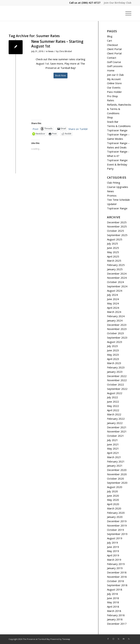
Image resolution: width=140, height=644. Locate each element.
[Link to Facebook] (108, 639)
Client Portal (114, 49)
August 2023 (115, 342)
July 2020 (112, 491)
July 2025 (112, 243)
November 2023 (117, 329)
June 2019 (113, 547)
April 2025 (113, 256)
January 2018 (115, 619)
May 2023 (113, 355)
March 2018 (114, 611)
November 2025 (117, 226)
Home (111, 70)
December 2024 (117, 274)
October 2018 (115, 581)
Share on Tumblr (78, 129)
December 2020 (117, 470)
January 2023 (115, 372)
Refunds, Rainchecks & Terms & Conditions (119, 109)
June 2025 (113, 248)
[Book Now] (61, 75)
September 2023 (117, 338)
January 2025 (115, 269)
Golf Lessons (115, 66)
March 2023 (114, 363)
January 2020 (115, 517)
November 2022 (117, 380)
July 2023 (112, 346)
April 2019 (113, 555)
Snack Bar (113, 122)
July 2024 (112, 295)
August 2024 (115, 291)
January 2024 (115, 320)
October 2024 (115, 282)
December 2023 (117, 325)
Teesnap (66, 639)
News (51, 51)
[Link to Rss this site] (129, 639)
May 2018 (113, 602)
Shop (110, 117)
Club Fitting (114, 183)
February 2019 (116, 564)
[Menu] (127, 13)
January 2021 (115, 466)
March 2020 (114, 508)
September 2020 (117, 483)
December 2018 (117, 572)
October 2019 (115, 530)
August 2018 (115, 589)
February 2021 (116, 461)
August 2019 (115, 538)
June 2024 (113, 299)
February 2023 (116, 367)
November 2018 (117, 577)
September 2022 (117, 389)
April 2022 (113, 410)
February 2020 (116, 513)
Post (35, 129)
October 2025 (115, 231)
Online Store (114, 83)
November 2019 (117, 525)
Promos (112, 196)
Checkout (112, 45)
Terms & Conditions (119, 126)
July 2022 (112, 397)
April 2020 (113, 504)
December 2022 (117, 376)
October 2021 (115, 436)
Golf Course (114, 62)
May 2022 (113, 406)
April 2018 (113, 607)
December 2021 (117, 427)
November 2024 (117, 278)
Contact (112, 58)
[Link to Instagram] (113, 639)
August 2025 (115, 239)
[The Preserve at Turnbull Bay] (9, 13)
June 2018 (113, 598)
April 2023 (113, 359)
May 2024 (113, 303)
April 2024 (113, 308)
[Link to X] (118, 639)
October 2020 (115, 479)
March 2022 (114, 414)
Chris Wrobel (65, 51)
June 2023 (113, 350)
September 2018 (117, 585)
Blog (110, 36)
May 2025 (113, 252)
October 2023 (115, 333)
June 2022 (113, 402)
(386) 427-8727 (91, 3)
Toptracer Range (117, 130)
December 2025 (117, 222)
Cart (110, 41)
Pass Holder (114, 92)
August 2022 (115, 393)
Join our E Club (115, 75)
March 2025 (114, 261)
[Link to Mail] (124, 639)
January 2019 (115, 568)
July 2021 (112, 440)
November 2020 (117, 474)
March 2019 (114, 560)
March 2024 (114, 312)
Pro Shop (112, 96)
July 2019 (112, 543)
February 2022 (116, 419)
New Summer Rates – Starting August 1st (57, 44)
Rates (111, 100)
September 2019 (117, 534)
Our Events (114, 87)
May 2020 (113, 500)
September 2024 (117, 286)
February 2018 (116, 615)
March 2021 (114, 457)
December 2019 (117, 521)
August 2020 (115, 487)
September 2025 (117, 235)
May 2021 (113, 448)
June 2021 (113, 444)
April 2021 (113, 453)
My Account (114, 79)
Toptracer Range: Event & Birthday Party (117, 164)
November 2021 (117, 431)
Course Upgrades (118, 187)
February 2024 (116, 316)
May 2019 (113, 551)
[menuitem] (117, 3)
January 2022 (115, 423)
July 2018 (112, 594)
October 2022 (115, 384)
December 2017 (117, 624)
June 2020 (113, 496)
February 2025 (116, 265)
